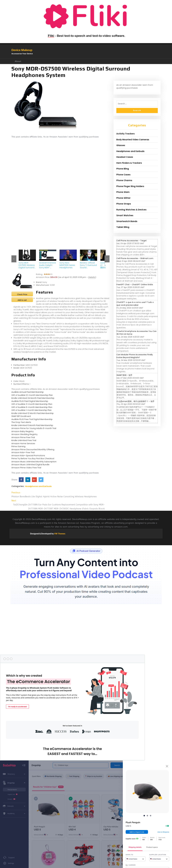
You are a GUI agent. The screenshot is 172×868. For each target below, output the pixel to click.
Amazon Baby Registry (23, 431)
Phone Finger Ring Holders (130, 186)
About (18, 61)
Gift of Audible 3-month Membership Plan (32, 404)
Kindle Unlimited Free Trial (24, 440)
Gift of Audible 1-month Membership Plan (32, 410)
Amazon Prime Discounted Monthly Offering (33, 449)
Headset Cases (125, 157)
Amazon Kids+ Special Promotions (28, 455)
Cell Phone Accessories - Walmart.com (135, 258)
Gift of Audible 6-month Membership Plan (32, 407)
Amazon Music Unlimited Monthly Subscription (34, 462)
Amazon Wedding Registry (24, 434)
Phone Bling (123, 169)
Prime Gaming (18, 446)
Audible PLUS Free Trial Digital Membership (32, 419)
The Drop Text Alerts (21, 422)
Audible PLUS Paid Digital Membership (30, 401)
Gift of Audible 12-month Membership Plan (32, 395)
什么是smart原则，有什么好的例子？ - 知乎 (135, 401)
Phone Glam (123, 192)
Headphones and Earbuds (38, 486)
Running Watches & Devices (131, 210)
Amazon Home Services (23, 443)
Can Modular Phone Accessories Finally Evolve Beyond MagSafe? (135, 356)
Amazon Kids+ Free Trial (23, 452)
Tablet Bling (123, 227)
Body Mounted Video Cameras (133, 140)
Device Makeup (22, 50)
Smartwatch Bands (127, 221)
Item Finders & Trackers (129, 163)
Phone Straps (124, 204)
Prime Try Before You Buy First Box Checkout (33, 458)
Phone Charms (124, 180)
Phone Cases (123, 175)
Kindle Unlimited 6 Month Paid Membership (32, 425)
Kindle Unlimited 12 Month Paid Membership (33, 413)
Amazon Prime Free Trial (23, 437)
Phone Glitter (123, 198)
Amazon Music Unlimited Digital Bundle (30, 464)
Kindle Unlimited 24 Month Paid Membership (33, 398)
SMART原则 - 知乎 (124, 375)
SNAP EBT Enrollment (21, 416)
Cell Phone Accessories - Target (132, 241)
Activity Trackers (126, 134)
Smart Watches (125, 215)
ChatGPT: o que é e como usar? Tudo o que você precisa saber (135, 304)
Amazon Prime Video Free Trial (26, 468)
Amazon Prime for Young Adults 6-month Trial (34, 428)
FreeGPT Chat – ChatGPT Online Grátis (135, 284)
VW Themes (60, 534)
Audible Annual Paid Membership (28, 392)
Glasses (121, 145)
